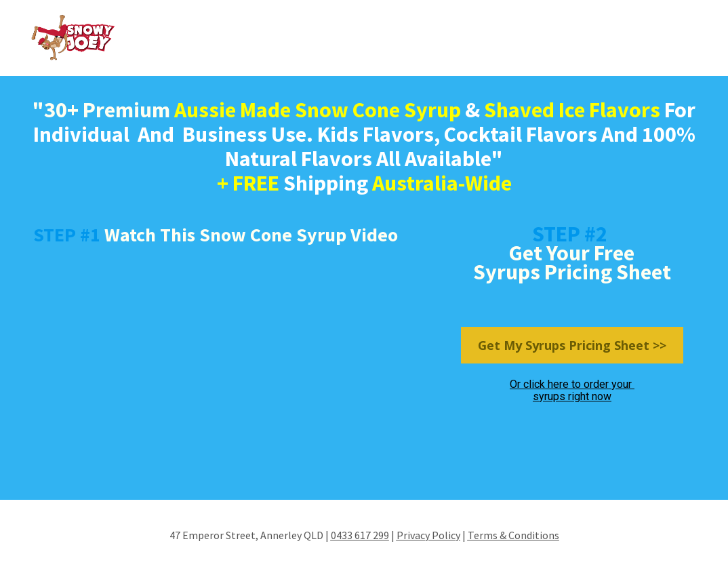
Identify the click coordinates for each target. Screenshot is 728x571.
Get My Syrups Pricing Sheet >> (572, 345)
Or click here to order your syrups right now (572, 390)
